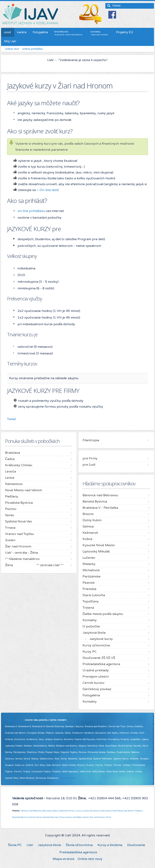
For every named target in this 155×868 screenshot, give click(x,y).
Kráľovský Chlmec (67, 811)
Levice (79, 811)
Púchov (32, 817)
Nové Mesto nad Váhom (123, 811)
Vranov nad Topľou (74, 817)
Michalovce (95, 811)
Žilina (108, 817)
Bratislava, (47, 811)
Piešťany (139, 811)
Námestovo (106, 811)
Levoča (86, 811)
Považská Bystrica (20, 817)
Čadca (55, 811)
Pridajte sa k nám (14, 720)
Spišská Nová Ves (51, 817)
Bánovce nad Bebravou (31, 811)
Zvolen (86, 817)
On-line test (49, 190)
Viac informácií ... (68, 778)
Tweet (12, 419)
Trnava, (62, 817)
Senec (39, 817)
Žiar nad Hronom (97, 817)
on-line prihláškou (31, 211)
